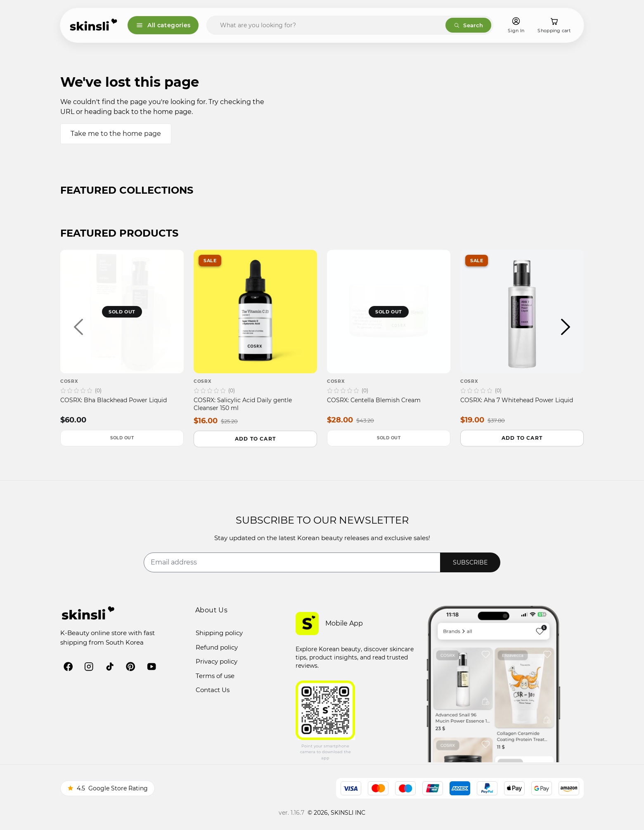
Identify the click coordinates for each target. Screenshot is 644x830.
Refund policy (217, 647)
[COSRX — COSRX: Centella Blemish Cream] (389, 337)
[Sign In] (516, 25)
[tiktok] (110, 666)
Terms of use (215, 676)
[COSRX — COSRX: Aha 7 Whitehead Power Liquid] (522, 337)
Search (468, 25)
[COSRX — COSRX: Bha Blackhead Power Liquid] (122, 337)
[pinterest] (130, 666)
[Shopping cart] (554, 25)
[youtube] (152, 666)
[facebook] (68, 666)
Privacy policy (217, 661)
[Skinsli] (94, 25)
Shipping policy (219, 633)
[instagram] (89, 666)
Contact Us (213, 690)
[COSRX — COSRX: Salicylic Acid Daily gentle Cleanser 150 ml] (255, 338)
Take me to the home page (116, 134)
